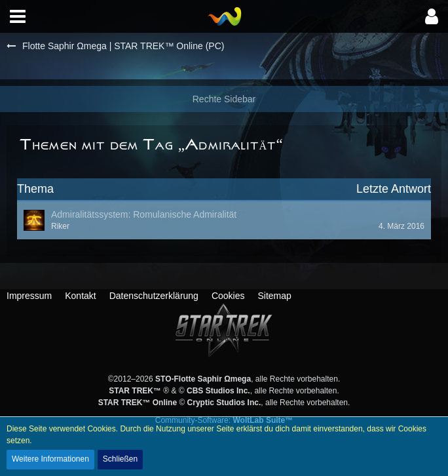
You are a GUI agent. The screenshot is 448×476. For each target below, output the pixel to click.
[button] (18, 16)
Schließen (120, 459)
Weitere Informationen (50, 459)
